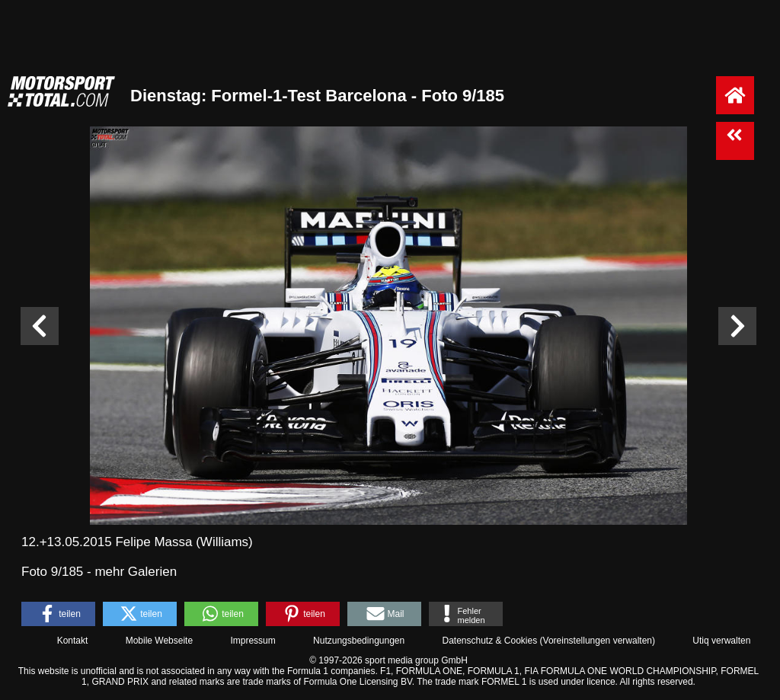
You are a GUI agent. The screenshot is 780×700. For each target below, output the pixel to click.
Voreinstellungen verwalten (598, 641)
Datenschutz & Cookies (489, 641)
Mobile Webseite (160, 641)
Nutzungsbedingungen (359, 641)
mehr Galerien (136, 572)
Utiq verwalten (721, 641)
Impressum (253, 641)
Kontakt (73, 641)
